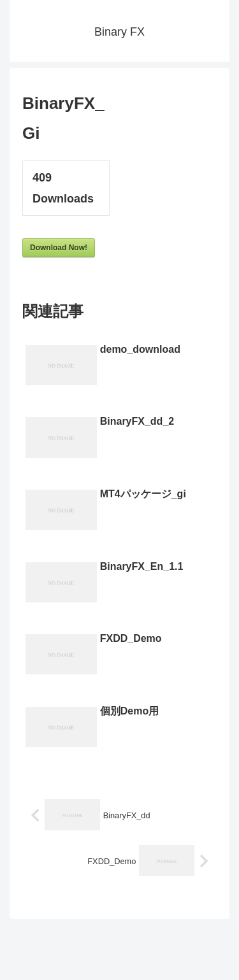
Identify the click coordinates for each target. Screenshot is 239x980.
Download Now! (59, 248)
